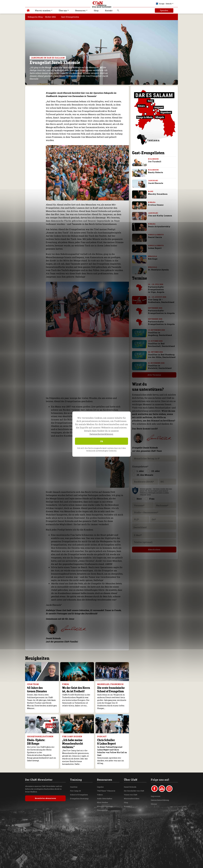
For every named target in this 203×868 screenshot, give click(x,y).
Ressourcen (80, 11)
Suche (118, 11)
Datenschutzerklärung (160, 800)
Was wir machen (43, 11)
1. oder (140, 471)
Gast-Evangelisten (70, 17)
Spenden (164, 10)
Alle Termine (152, 375)
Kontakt (109, 11)
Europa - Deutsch (164, 4)
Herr (139, 499)
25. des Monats (145, 475)
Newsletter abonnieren (45, 798)
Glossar (154, 804)
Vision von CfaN (131, 795)
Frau (152, 499)
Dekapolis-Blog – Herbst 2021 (42, 17)
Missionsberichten (132, 799)
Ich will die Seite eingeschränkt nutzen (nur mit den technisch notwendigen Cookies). (102, 449)
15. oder (156, 471)
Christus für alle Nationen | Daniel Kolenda (28, 11)
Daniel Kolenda (130, 787)
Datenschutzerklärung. (102, 434)
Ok (102, 441)
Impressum (156, 796)
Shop (96, 11)
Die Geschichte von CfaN (134, 791)
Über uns (63, 11)
